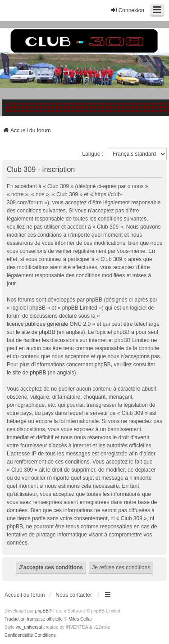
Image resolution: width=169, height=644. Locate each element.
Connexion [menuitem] (127, 10)
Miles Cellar (80, 619)
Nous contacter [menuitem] (74, 595)
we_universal (29, 627)
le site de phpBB (35, 332)
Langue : (93, 154)
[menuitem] (19, 635)
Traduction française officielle (34, 619)
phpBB (42, 611)
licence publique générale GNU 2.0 (49, 324)
